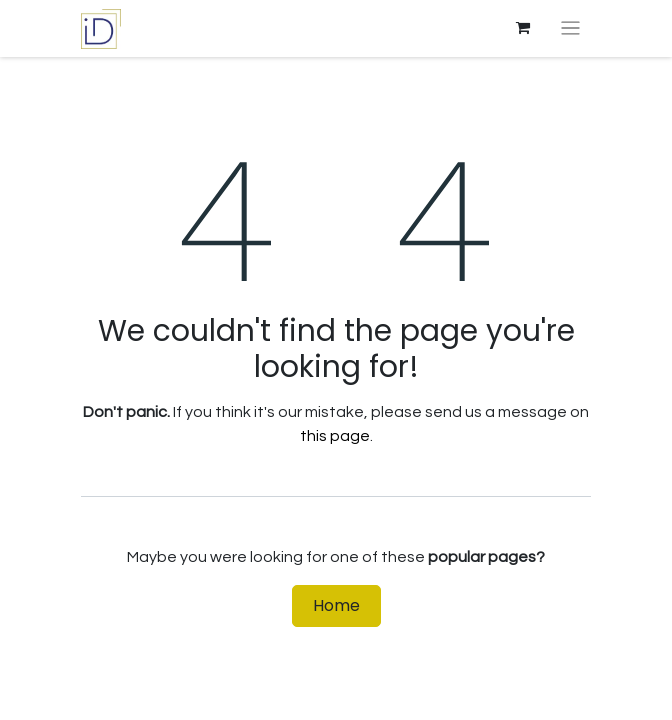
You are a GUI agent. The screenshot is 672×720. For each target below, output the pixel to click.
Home (336, 605)
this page (335, 436)
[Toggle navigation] (570, 28)
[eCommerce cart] (523, 28)
